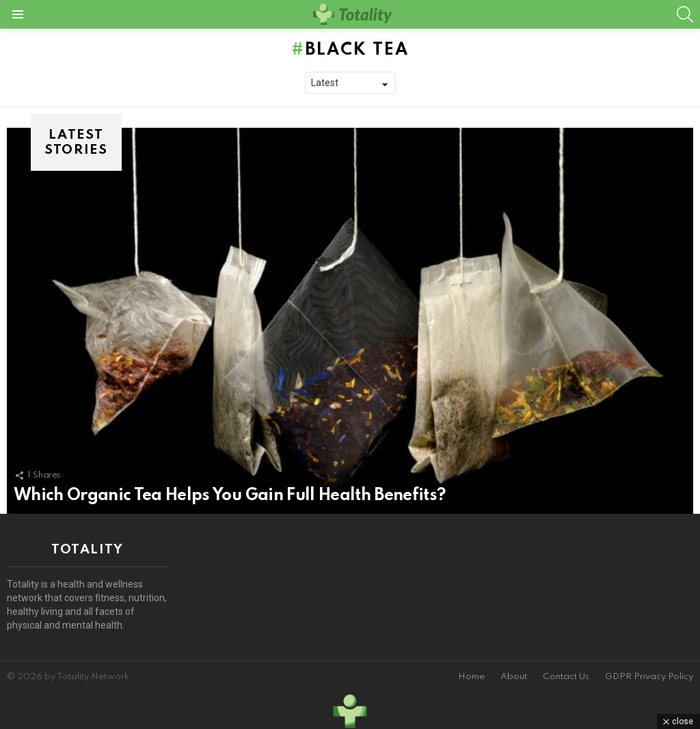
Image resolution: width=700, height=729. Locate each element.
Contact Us (566, 677)
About (514, 677)
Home (471, 677)
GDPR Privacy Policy (649, 677)
